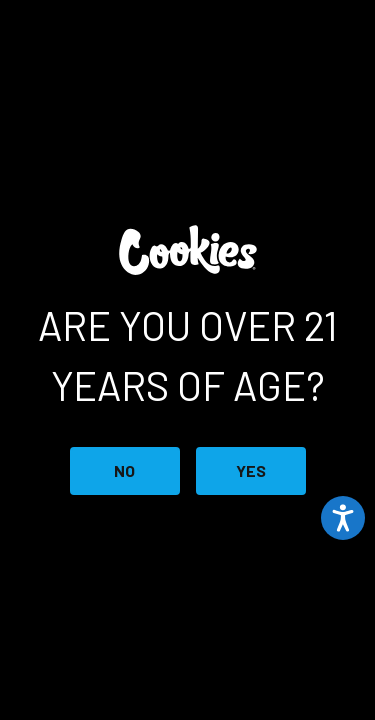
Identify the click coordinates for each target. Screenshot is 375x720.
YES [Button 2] (251, 470)
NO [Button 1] (124, 470)
